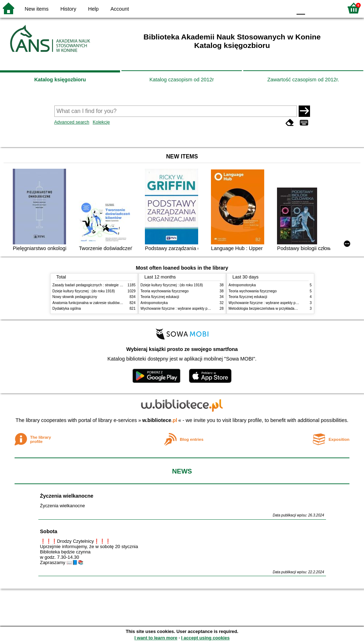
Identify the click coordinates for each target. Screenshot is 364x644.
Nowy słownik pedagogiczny (75, 297)
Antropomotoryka (154, 303)
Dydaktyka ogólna (67, 309)
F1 (313, 8)
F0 (301, 8)
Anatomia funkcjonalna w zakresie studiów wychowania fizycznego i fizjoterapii (115, 303)
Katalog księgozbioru (60, 80)
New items (37, 9)
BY (284, 8)
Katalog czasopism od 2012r (182, 80)
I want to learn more (156, 638)
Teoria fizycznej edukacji (160, 297)
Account (120, 9)
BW (256, 8)
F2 (329, 8)
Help (93, 9)
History (68, 9)
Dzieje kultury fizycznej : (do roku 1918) (84, 291)
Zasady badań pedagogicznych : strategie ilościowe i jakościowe (104, 285)
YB (270, 8)
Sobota (49, 531)
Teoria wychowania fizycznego (165, 291)
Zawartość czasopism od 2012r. (303, 80)
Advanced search (72, 122)
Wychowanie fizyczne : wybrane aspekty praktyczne (182, 309)
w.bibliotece (160, 420)
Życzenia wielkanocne (67, 496)
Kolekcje (101, 122)
